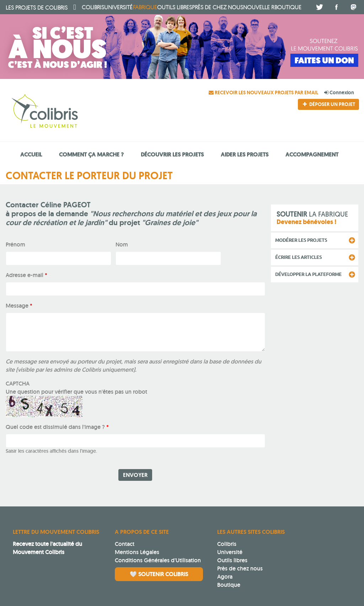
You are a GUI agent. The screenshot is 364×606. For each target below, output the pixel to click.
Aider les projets (245, 155)
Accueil (31, 155)
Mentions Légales (137, 552)
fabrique (145, 7)
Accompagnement (312, 155)
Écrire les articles (298, 257)
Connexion (339, 92)
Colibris (37, 7)
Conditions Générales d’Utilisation (158, 560)
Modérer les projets (301, 240)
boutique (288, 7)
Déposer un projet (328, 104)
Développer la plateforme (308, 274)
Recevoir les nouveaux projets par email (264, 92)
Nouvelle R (259, 7)
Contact (125, 544)
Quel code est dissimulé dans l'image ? (57, 427)
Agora (225, 577)
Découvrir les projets (172, 155)
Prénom (15, 244)
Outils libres (175, 7)
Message (19, 306)
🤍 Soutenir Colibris (159, 574)
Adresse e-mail (26, 275)
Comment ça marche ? (91, 155)
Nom (122, 244)
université (118, 7)
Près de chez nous (218, 7)
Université (230, 552)
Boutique (229, 585)
